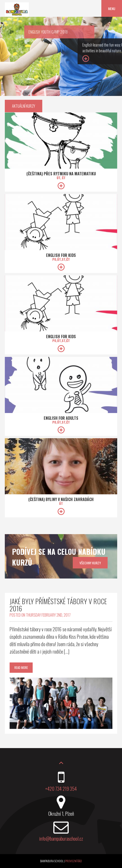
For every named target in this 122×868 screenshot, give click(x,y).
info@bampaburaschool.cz (61, 838)
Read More (21, 667)
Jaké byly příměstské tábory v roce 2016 (58, 605)
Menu (112, 9)
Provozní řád (73, 861)
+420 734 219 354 (61, 789)
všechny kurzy (90, 563)
